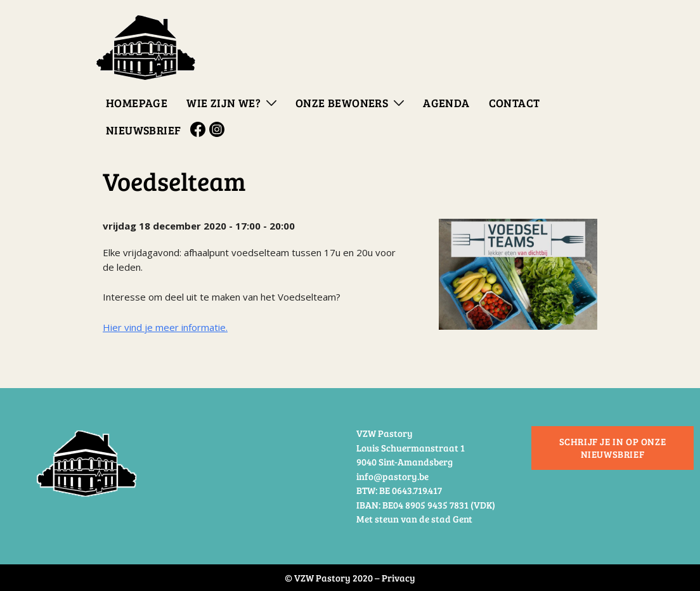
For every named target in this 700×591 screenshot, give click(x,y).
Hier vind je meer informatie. (165, 327)
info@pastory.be (392, 476)
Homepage (137, 103)
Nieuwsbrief (143, 130)
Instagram (219, 129)
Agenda (446, 103)
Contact (515, 103)
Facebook (200, 129)
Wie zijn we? (224, 103)
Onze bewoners (342, 103)
